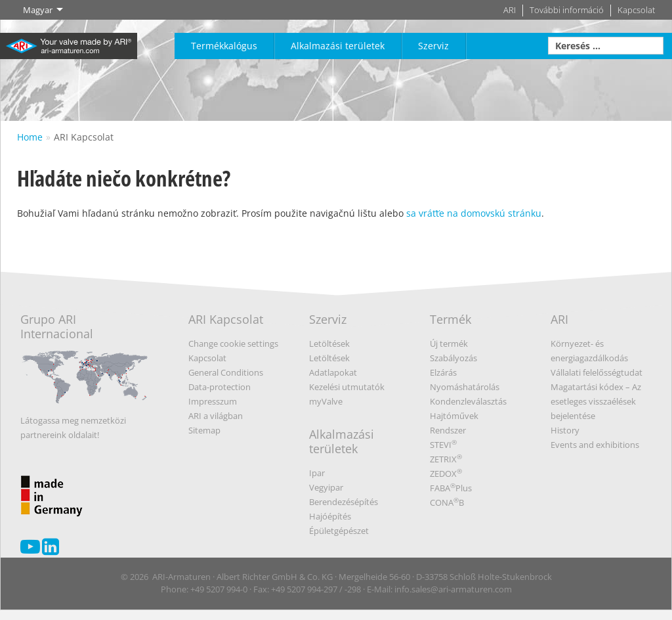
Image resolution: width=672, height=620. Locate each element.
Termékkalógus (224, 46)
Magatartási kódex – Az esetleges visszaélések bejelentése (596, 401)
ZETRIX (446, 459)
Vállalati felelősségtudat (597, 372)
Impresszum (213, 401)
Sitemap (204, 430)
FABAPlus (451, 488)
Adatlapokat (333, 372)
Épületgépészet (339, 531)
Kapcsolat (636, 10)
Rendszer (448, 430)
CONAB (447, 502)
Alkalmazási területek (338, 46)
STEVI (443, 445)
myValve (326, 401)
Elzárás (443, 372)
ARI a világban (216, 416)
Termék (451, 319)
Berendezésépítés (344, 502)
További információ (567, 10)
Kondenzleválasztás (468, 401)
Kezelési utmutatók (347, 387)
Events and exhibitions (595, 445)
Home (30, 137)
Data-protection (220, 387)
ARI (510, 10)
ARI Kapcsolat (84, 137)
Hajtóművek (454, 416)
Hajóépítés (330, 516)
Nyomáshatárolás (465, 387)
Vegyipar (326, 487)
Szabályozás (453, 358)
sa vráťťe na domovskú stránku (474, 213)
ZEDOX (446, 474)
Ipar (317, 473)
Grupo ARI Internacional (85, 362)
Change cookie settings (233, 343)
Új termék (449, 343)
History (565, 430)
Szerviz (433, 46)
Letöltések (329, 343)
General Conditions (226, 372)
